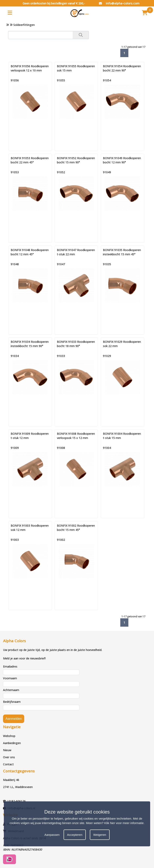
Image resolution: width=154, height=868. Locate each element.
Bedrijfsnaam (12, 702)
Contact (8, 764)
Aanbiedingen (12, 743)
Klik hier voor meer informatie (124, 823)
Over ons (9, 757)
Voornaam (10, 678)
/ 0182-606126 (16, 801)
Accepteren (75, 835)
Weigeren (100, 835)
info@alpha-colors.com (119, 3)
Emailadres (10, 666)
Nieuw (7, 750)
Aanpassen (52, 835)
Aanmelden (14, 719)
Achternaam (11, 690)
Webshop (9, 736)
